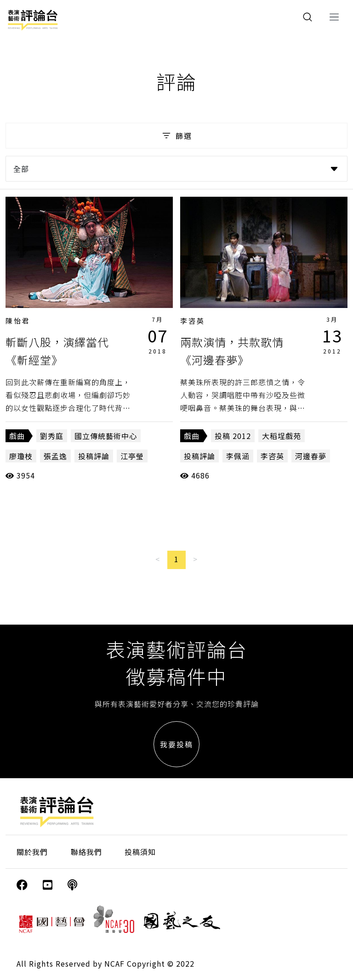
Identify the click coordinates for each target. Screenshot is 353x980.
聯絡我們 (86, 852)
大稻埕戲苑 (282, 436)
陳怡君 (18, 321)
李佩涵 (238, 456)
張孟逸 (55, 456)
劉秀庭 (52, 436)
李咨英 (193, 321)
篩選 (176, 136)
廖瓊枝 (21, 456)
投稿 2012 (233, 436)
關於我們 (32, 852)
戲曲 (17, 436)
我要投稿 (176, 744)
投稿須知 (140, 852)
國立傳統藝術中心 (106, 436)
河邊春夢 (311, 456)
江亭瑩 (132, 456)
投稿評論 (94, 456)
